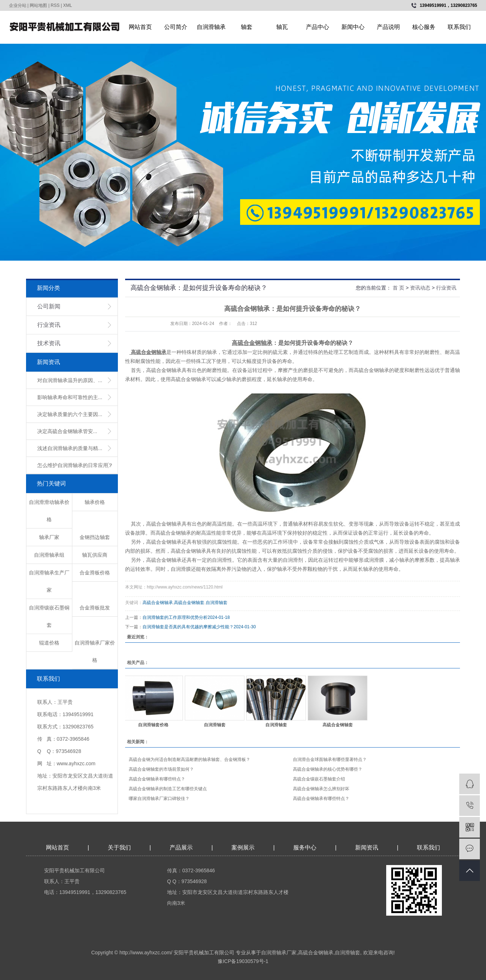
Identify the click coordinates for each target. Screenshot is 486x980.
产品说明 (388, 27)
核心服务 (424, 27)
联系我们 (459, 27)
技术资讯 (49, 343)
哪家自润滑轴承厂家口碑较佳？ (159, 799)
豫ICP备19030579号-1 (243, 961)
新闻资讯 (367, 848)
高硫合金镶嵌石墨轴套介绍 (319, 779)
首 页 (398, 288)
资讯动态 (420, 288)
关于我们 (119, 848)
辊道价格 (49, 643)
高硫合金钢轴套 (189, 603)
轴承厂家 (49, 537)
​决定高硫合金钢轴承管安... (67, 431)
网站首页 (140, 27)
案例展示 (243, 848)
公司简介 (176, 27)
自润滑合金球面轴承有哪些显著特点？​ (330, 759)
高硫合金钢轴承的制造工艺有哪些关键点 (168, 789)
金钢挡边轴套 (95, 537)
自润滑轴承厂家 (279, 953)
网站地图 (38, 5)
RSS (55, 5)
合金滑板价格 (95, 573)
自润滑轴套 (217, 603)
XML (68, 5)
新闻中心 (353, 27)
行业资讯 (49, 325)
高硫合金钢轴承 (158, 603)
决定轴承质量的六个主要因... (70, 414)
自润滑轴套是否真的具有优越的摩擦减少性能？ (188, 627)
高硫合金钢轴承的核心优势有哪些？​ (328, 769)
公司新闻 (49, 306)
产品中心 (317, 27)
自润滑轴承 (211, 27)
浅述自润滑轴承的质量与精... (70, 448)
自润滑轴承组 (49, 555)
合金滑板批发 (95, 608)
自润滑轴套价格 (153, 725)
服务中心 (305, 848)
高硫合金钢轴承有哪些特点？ (157, 779)
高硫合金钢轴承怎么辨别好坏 (321, 789)
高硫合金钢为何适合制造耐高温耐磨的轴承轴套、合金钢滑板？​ (189, 759)
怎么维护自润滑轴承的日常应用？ (75, 465)
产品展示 (181, 848)
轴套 (247, 27)
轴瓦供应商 (95, 555)
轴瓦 (282, 27)
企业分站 (18, 5)
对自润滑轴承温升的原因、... (70, 380)
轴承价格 (95, 502)
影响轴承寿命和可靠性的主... (70, 397)
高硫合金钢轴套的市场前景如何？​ (161, 769)
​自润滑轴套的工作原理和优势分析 (175, 617)
